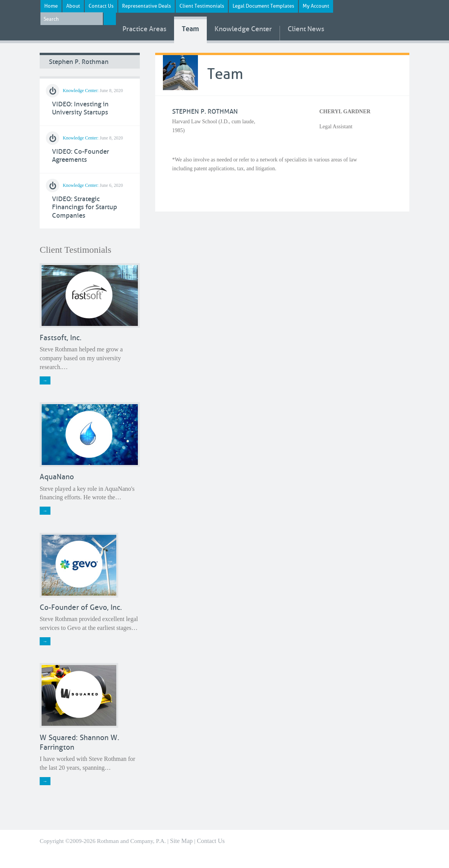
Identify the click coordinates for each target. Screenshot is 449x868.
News (306, 29)
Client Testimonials (202, 6)
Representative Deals (147, 6)
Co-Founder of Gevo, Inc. (81, 607)
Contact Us (101, 6)
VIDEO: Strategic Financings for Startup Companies (85, 207)
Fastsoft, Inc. (61, 338)
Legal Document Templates (263, 6)
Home (51, 6)
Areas (144, 29)
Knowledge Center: (81, 91)
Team (190, 29)
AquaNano (57, 477)
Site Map (182, 841)
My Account (316, 6)
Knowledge (243, 29)
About (73, 6)
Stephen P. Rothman (79, 62)
